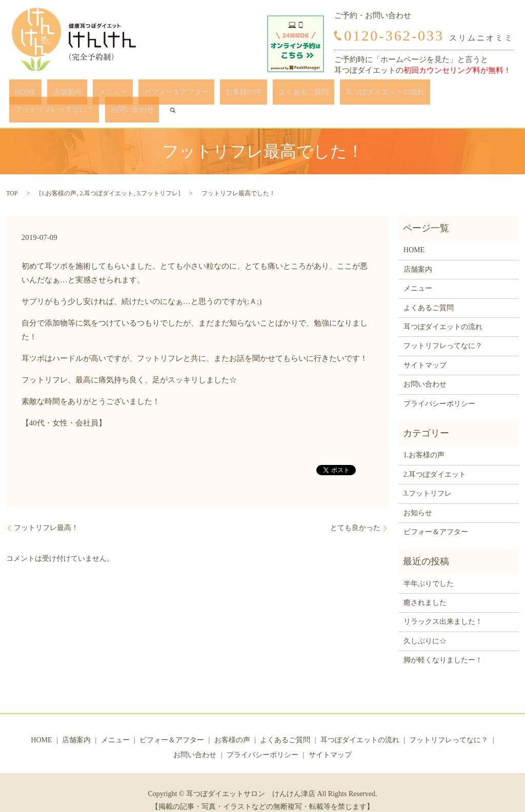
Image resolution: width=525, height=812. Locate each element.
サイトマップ (425, 349)
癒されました (425, 587)
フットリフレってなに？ (402, 95)
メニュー (90, 95)
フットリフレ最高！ (46, 512)
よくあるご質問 (247, 95)
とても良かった (355, 512)
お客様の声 (198, 95)
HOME (24, 95)
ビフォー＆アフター (142, 95)
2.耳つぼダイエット (106, 178)
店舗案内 (55, 95)
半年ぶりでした (429, 568)
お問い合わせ (469, 95)
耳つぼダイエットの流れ (317, 95)
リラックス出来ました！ (443, 606)
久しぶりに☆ (425, 625)
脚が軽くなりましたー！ (443, 645)
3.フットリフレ (157, 178)
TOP (12, 178)
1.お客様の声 (59, 178)
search (503, 94)
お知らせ (418, 497)
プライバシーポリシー (439, 388)
